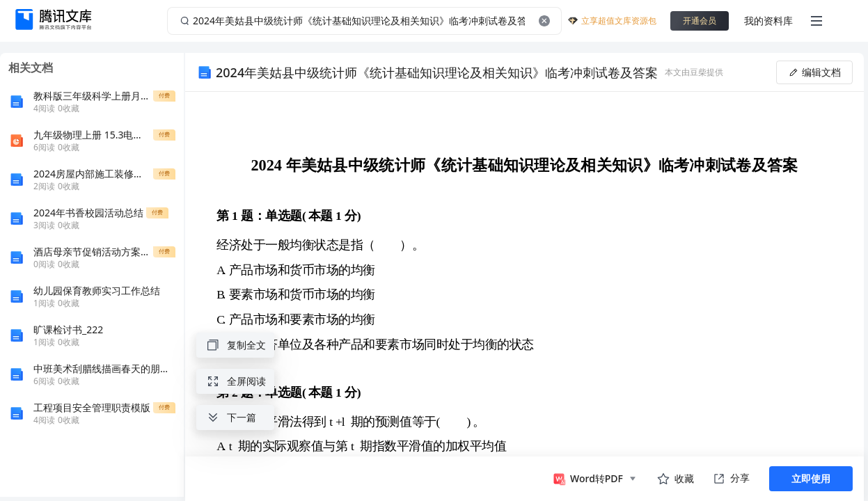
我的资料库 (768, 21)
